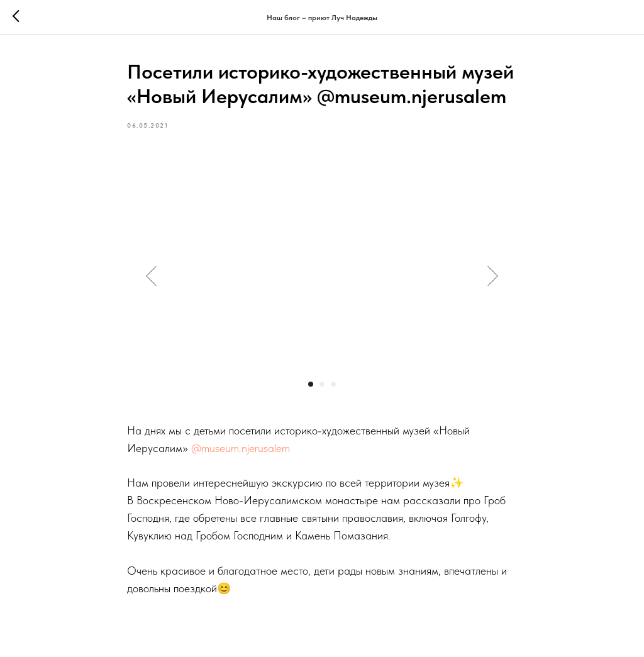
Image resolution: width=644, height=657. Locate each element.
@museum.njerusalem (241, 448)
